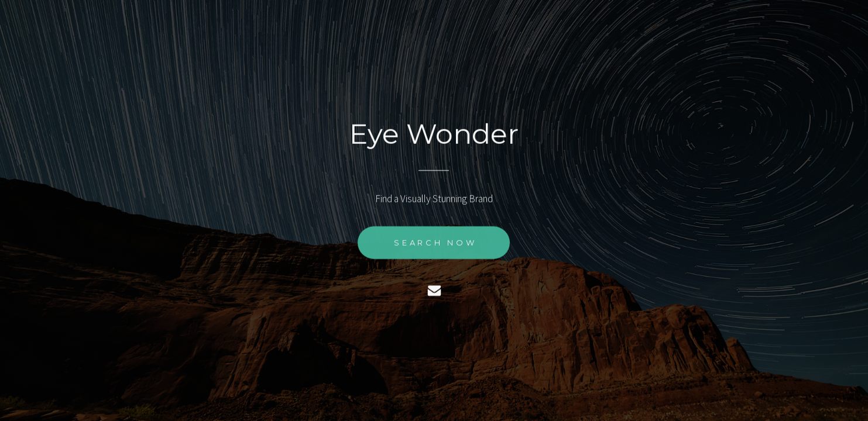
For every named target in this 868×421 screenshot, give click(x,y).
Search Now (435, 243)
